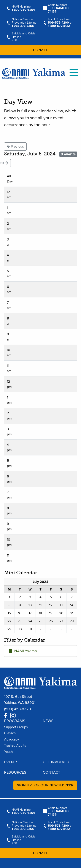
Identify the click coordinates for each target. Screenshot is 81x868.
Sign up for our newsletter (45, 785)
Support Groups (16, 727)
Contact (52, 772)
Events (11, 762)
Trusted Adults (15, 745)
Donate (40, 50)
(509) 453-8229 (18, 709)
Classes (10, 733)
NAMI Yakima (23, 651)
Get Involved (56, 762)
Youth (8, 752)
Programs (15, 721)
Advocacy (12, 739)
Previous (15, 147)
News (48, 721)
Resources (15, 772)
